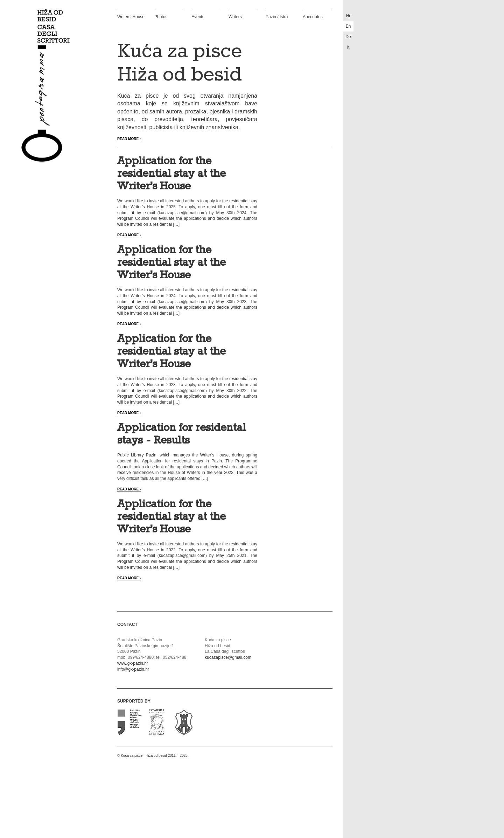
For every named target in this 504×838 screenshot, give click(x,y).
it (348, 47)
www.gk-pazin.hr (133, 663)
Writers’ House (131, 17)
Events (198, 17)
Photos (161, 17)
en (348, 26)
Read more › (129, 139)
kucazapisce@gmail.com (228, 657)
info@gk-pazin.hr (133, 669)
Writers (235, 17)
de (348, 37)
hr (348, 16)
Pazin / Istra (277, 17)
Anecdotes (313, 17)
